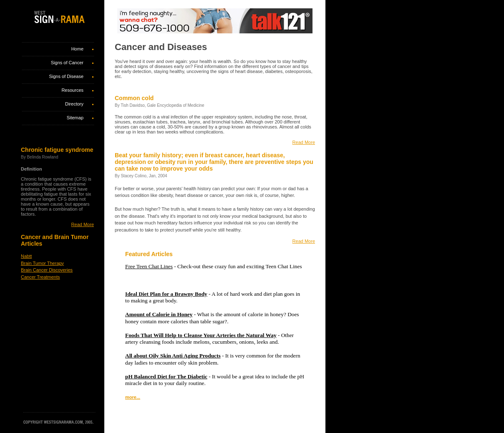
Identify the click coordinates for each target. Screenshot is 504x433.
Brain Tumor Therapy (42, 263)
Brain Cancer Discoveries (47, 270)
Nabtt (26, 256)
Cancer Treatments (40, 277)
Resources (72, 90)
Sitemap (75, 118)
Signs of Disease (66, 76)
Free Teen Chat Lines (149, 266)
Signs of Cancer (67, 63)
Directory (74, 104)
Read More (83, 224)
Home (77, 49)
